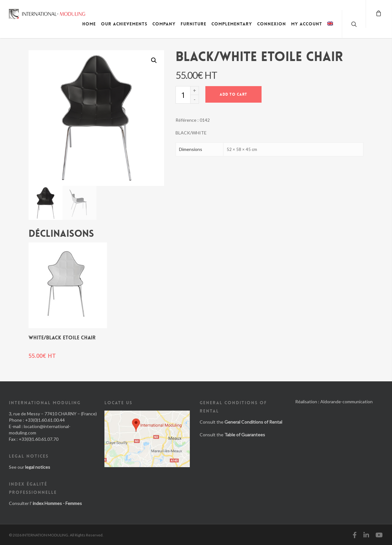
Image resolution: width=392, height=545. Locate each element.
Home (89, 24)
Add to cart (233, 94)
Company (164, 24)
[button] (154, 60)
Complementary (232, 24)
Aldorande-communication (346, 402)
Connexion (272, 24)
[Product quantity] (183, 95)
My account (307, 24)
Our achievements (124, 24)
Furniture (193, 24)
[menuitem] (330, 29)
